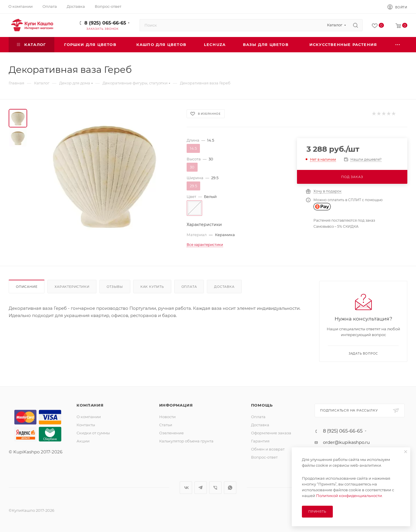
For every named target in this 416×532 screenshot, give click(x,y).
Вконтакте (186, 488)
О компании (89, 417)
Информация (176, 405)
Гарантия (260, 441)
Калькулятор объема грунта (186, 441)
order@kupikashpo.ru (346, 442)
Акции (83, 441)
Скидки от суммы (93, 433)
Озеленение (171, 433)
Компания (90, 405)
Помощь (262, 405)
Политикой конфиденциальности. (349, 496)
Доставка (224, 287)
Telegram (201, 488)
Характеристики (72, 287)
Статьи (166, 425)
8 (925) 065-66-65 (105, 23)
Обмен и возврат (268, 449)
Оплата (189, 287)
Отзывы (115, 287)
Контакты (86, 425)
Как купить (152, 287)
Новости (167, 417)
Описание (27, 287)
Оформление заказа (271, 433)
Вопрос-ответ (264, 457)
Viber (215, 488)
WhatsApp (230, 488)
